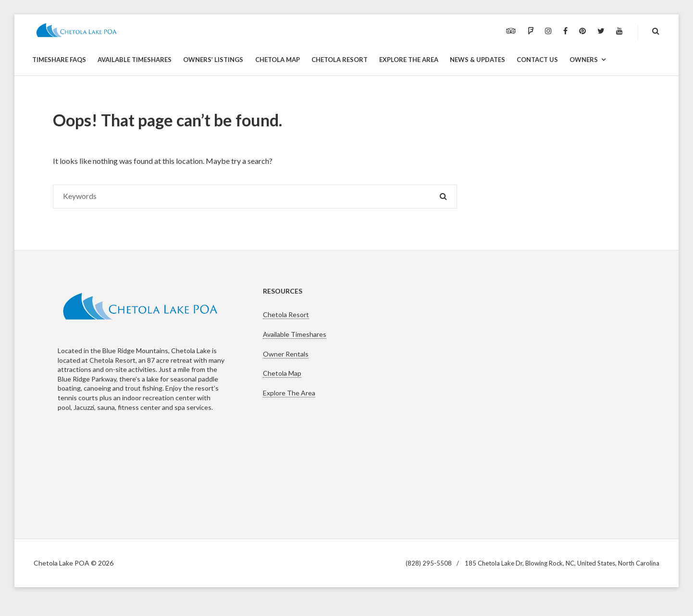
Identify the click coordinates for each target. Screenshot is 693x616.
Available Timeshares (295, 334)
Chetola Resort (286, 314)
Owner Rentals (286, 354)
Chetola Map (282, 373)
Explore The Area (289, 393)
